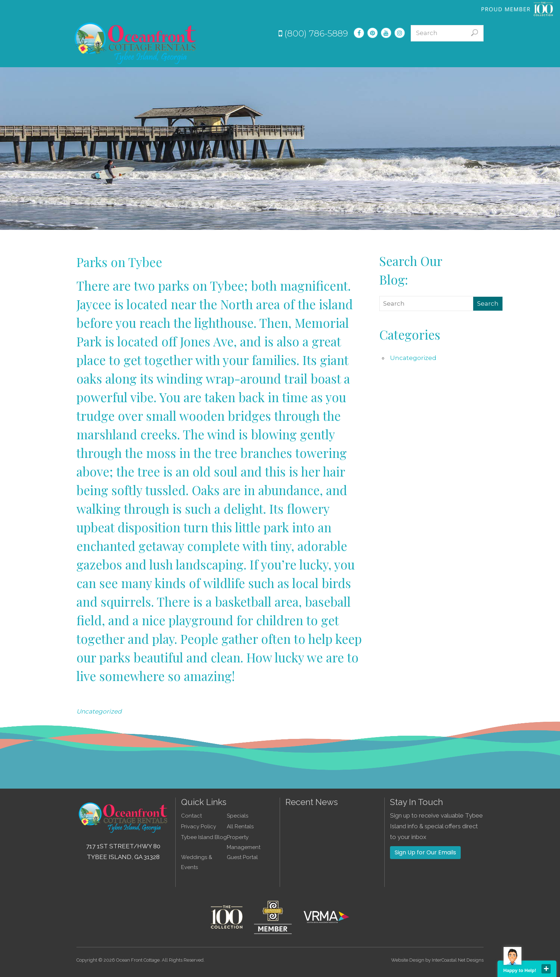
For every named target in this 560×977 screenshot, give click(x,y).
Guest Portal (242, 857)
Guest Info (400, 55)
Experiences (357, 55)
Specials (317, 55)
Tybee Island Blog (204, 837)
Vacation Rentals (270, 55)
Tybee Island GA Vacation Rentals (136, 43)
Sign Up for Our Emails (425, 852)
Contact (473, 55)
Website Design (408, 960)
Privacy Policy (199, 826)
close (546, 969)
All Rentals (240, 826)
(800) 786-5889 (313, 33)
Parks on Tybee (119, 262)
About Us (439, 55)
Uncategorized (99, 711)
